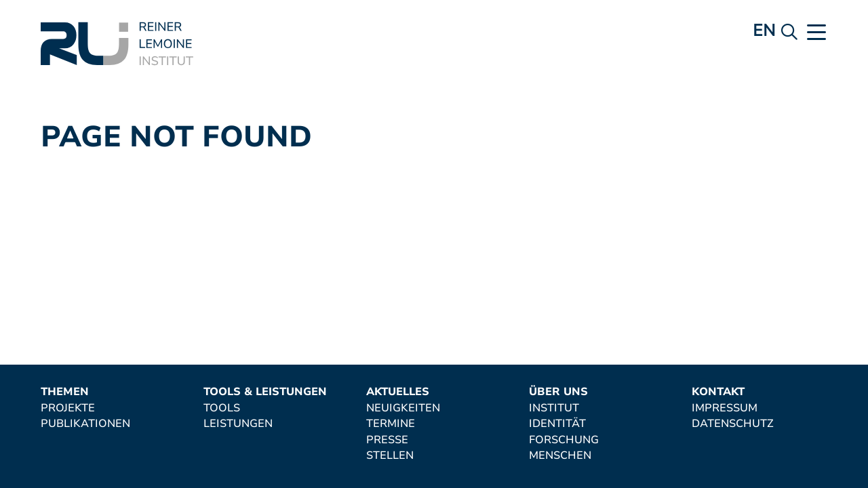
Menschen (560, 456)
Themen (65, 392)
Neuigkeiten (403, 409)
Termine (391, 424)
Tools (222, 409)
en (764, 30)
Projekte (68, 409)
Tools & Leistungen (265, 392)
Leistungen (238, 424)
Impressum (725, 409)
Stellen (390, 456)
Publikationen (85, 424)
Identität (557, 424)
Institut (554, 409)
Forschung (564, 441)
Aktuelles (398, 392)
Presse (387, 441)
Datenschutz (733, 424)
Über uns (558, 392)
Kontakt (718, 392)
